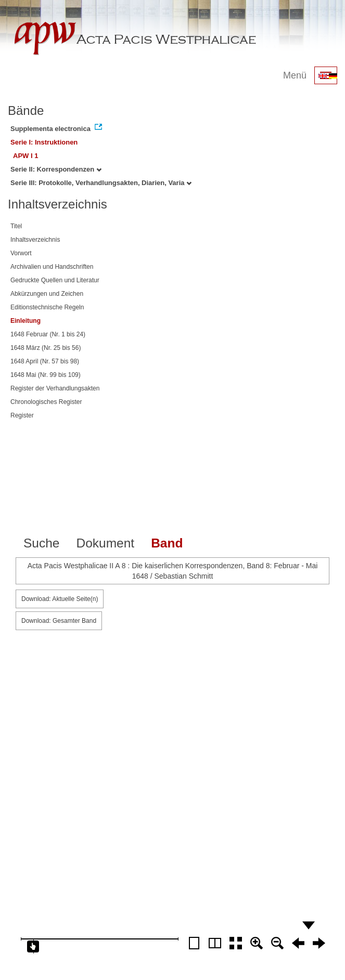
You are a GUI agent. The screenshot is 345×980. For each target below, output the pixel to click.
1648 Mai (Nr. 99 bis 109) (46, 375)
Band (167, 543)
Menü (295, 75)
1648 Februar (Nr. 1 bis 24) (48, 334)
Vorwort (21, 253)
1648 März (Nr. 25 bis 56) (46, 348)
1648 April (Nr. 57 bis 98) (45, 361)
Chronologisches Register (46, 402)
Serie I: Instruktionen (44, 142)
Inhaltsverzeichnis (35, 240)
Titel (16, 226)
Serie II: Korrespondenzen (56, 169)
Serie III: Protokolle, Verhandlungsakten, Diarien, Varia (101, 183)
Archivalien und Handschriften (52, 267)
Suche (41, 543)
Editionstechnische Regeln (47, 307)
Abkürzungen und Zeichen (47, 294)
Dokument (105, 543)
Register (22, 415)
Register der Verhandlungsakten (55, 388)
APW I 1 (25, 156)
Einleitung (25, 321)
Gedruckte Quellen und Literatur (55, 280)
